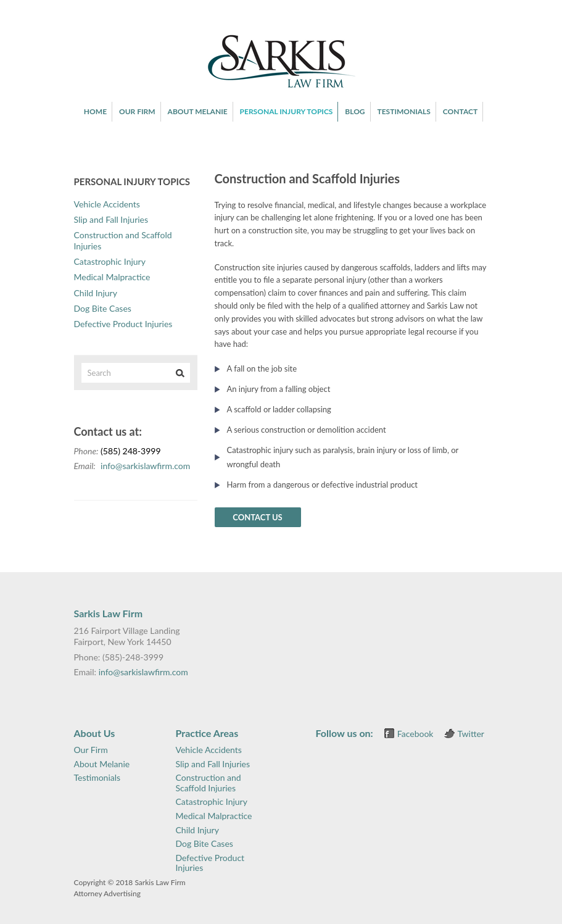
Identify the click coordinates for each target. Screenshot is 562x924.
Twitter (471, 734)
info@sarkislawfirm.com (145, 466)
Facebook (415, 734)
